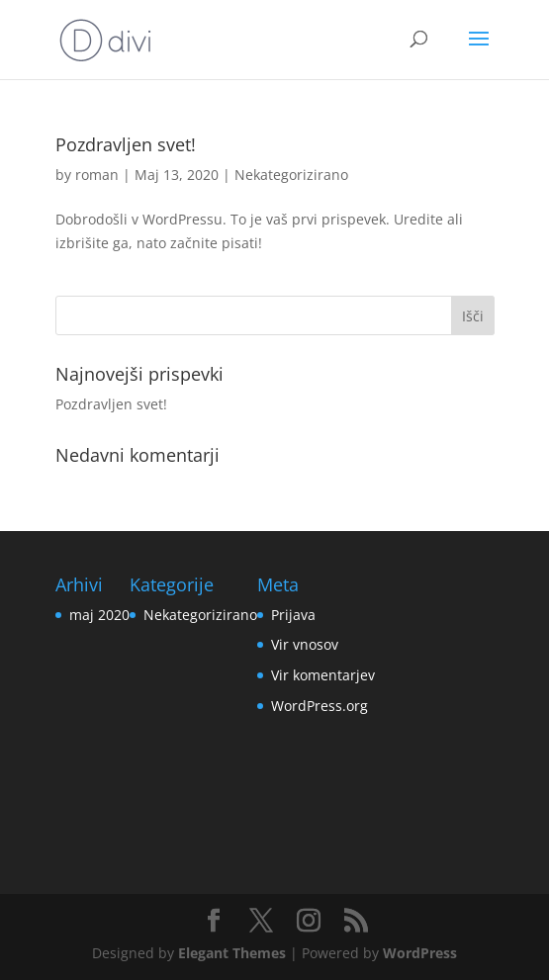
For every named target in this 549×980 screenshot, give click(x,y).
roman (97, 175)
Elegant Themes (232, 953)
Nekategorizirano (291, 175)
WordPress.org (320, 706)
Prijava (293, 615)
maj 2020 (99, 615)
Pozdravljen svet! (126, 144)
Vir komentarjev (323, 675)
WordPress (420, 953)
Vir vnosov (305, 644)
